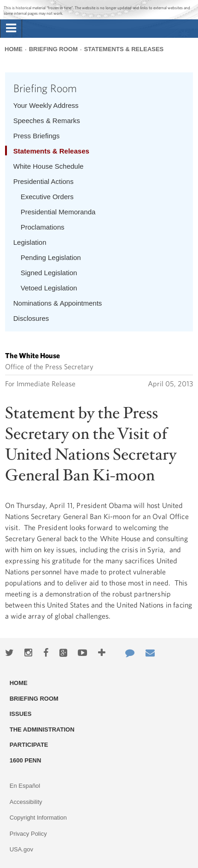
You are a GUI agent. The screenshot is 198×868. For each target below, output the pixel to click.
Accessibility (26, 802)
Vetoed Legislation (49, 288)
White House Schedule (49, 166)
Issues (21, 714)
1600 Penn (26, 760)
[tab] (11, 29)
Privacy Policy (28, 834)
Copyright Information (38, 818)
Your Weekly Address (46, 105)
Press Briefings (37, 136)
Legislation (30, 242)
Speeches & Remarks (47, 121)
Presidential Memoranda (58, 212)
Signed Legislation (49, 273)
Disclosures (31, 318)
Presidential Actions (44, 181)
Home (14, 49)
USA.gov (21, 849)
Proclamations (43, 227)
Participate (29, 745)
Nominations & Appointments (58, 303)
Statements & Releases (124, 49)
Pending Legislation (51, 257)
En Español (25, 786)
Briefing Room (53, 49)
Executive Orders (47, 197)
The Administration (42, 729)
